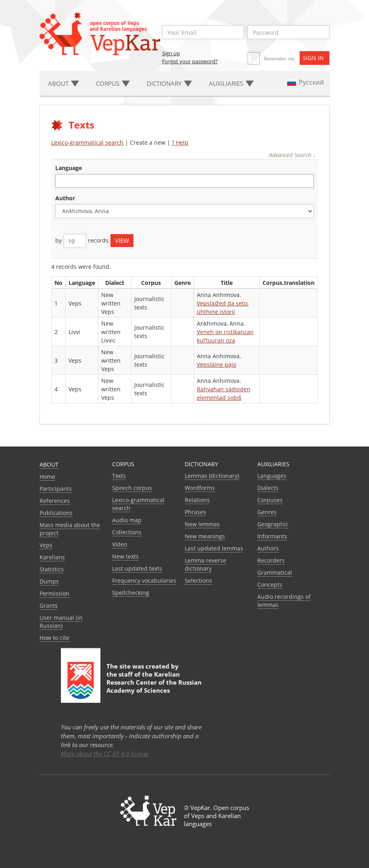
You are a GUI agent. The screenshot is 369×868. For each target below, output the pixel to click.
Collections (127, 532)
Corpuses (270, 500)
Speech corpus (132, 488)
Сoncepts (270, 585)
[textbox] (62, 181)
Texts (119, 476)
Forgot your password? (190, 61)
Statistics (52, 569)
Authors (268, 548)
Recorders (271, 560)
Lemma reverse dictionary (205, 564)
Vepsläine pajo (217, 364)
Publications (56, 513)
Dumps (49, 581)
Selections (198, 580)
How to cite (54, 638)
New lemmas (202, 524)
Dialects (268, 488)
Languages (272, 476)
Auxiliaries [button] (231, 83)
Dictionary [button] (169, 83)
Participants (56, 489)
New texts (125, 556)
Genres (267, 512)
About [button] (64, 83)
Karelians (52, 557)
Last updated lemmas (214, 548)
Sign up (171, 53)
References (55, 501)
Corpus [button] (113, 83)
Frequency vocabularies (144, 580)
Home (47, 477)
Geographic (273, 524)
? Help (180, 142)
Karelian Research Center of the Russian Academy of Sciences (154, 682)
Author (65, 198)
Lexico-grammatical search (87, 142)
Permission (54, 593)
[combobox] (184, 181)
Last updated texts (137, 568)
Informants (272, 536)
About (49, 464)
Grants (49, 605)
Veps (46, 545)
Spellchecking (131, 593)
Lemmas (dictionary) (212, 476)
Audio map (127, 520)
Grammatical (275, 572)
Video (120, 544)
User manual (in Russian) (61, 622)
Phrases (195, 512)
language (69, 168)
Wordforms (200, 488)
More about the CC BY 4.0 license (105, 754)
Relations (197, 500)
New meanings (205, 536)
